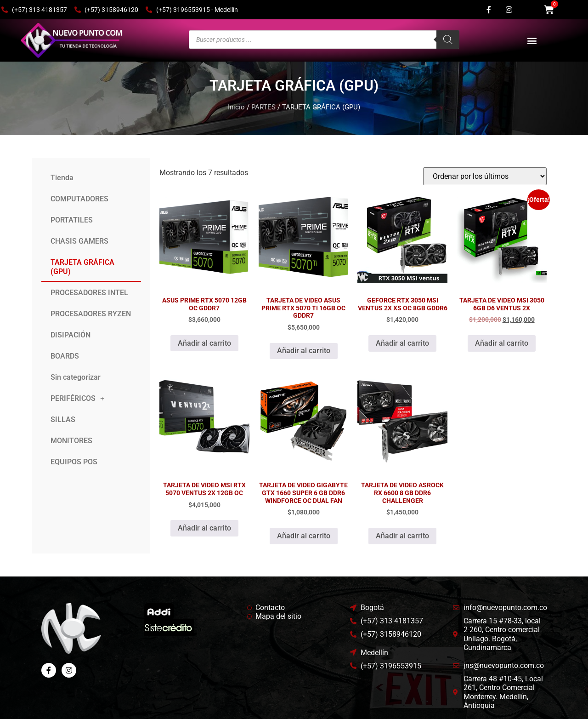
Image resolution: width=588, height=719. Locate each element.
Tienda (62, 178)
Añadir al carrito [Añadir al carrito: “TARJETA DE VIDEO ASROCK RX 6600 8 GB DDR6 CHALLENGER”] (402, 536)
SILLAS (63, 419)
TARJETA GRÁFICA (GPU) (82, 267)
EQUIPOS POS (74, 462)
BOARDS (65, 356)
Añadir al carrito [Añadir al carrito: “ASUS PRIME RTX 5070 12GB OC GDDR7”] (204, 343)
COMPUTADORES (79, 199)
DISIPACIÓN (71, 335)
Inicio (236, 107)
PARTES (263, 107)
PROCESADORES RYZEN (91, 314)
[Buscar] (448, 40)
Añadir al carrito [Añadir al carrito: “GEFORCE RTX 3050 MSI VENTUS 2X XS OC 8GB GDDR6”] (402, 343)
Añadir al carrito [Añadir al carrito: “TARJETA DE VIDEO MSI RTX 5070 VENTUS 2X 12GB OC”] (204, 528)
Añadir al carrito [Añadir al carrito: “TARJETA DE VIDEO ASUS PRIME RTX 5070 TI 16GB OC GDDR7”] (304, 351)
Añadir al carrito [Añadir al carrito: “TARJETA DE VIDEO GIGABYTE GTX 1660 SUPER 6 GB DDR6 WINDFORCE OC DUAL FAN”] (304, 536)
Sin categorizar (76, 377)
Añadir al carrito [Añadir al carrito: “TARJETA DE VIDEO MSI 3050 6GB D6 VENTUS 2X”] (502, 343)
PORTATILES (72, 220)
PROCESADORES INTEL (89, 293)
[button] (532, 41)
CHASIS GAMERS (79, 241)
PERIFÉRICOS (77, 399)
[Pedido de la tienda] (485, 176)
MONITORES (71, 441)
